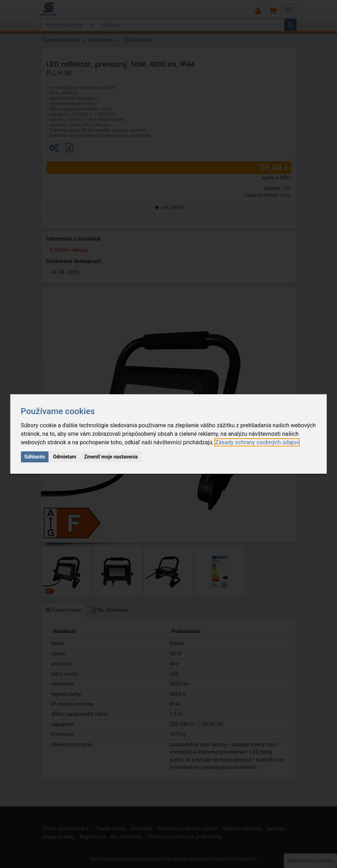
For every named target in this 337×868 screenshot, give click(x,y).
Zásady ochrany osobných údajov (257, 442)
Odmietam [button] (65, 457)
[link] (257, 442)
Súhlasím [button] (35, 457)
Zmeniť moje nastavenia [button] (111, 457)
